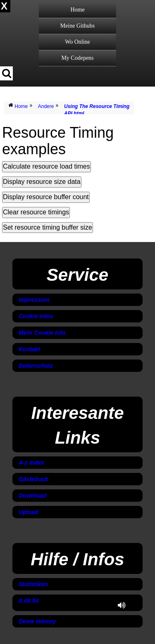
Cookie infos (36, 316)
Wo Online (77, 42)
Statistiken (33, 584)
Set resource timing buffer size (48, 227)
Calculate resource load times (46, 166)
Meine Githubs (78, 26)
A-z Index (31, 463)
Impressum (34, 300)
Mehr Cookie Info (42, 333)
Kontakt (29, 349)
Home (77, 10)
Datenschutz (36, 366)
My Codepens (77, 58)
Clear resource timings (36, 212)
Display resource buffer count (46, 197)
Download (32, 496)
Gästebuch (33, 479)
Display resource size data (42, 182)
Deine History (37, 621)
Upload (28, 512)
